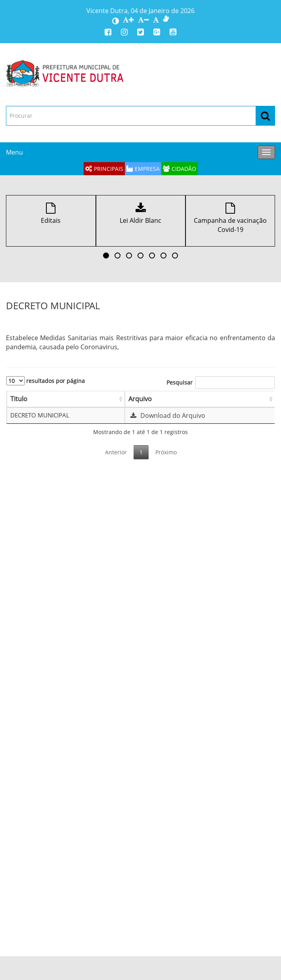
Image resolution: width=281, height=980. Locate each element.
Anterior (116, 452)
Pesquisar (221, 383)
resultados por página (46, 381)
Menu (14, 152)
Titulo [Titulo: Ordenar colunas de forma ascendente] (19, 399)
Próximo (166, 452)
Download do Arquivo (167, 415)
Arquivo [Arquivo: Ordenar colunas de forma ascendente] (140, 399)
